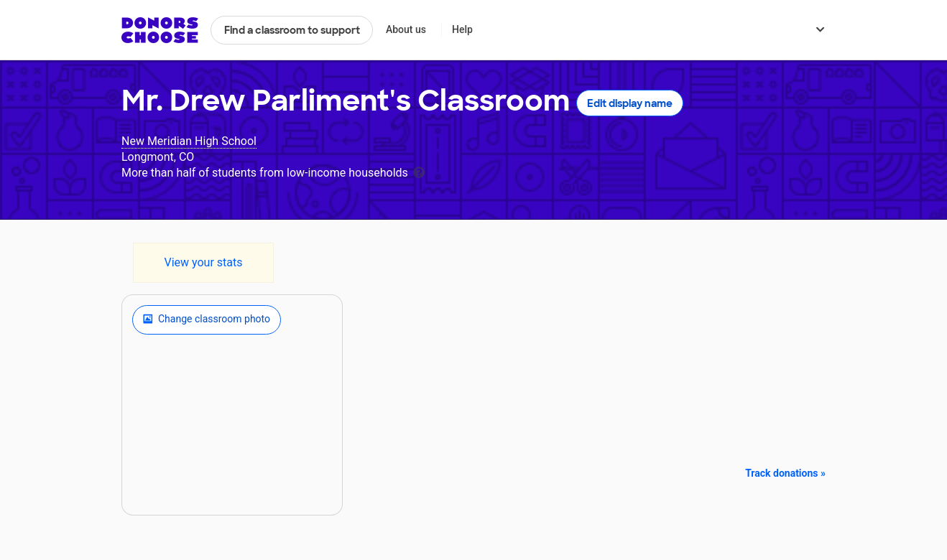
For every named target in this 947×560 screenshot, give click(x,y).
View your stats (203, 262)
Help (462, 29)
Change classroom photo (207, 319)
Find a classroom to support (292, 30)
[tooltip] (419, 171)
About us (406, 29)
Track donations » (785, 473)
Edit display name (630, 103)
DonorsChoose (160, 30)
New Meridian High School (189, 141)
